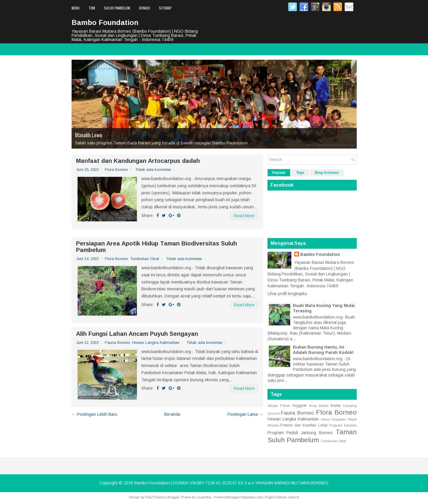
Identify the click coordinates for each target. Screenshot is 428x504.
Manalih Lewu (89, 135)
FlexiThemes (155, 497)
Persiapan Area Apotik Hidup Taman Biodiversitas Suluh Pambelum (157, 247)
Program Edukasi (343, 425)
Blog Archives (327, 173)
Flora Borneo (116, 170)
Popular (279, 173)
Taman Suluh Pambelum (312, 436)
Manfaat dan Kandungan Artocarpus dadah (138, 161)
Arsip (313, 406)
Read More (244, 216)
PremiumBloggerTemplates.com (238, 497)
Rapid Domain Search (282, 497)
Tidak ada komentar (153, 170)
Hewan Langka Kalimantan (156, 342)
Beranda (172, 414)
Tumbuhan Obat (144, 259)
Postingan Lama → (245, 414)
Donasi (144, 8)
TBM (92, 8)
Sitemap (165, 8)
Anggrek (299, 406)
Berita (335, 406)
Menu (76, 8)
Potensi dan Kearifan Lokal (304, 425)
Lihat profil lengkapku (287, 294)
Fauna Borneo (117, 342)
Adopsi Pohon (279, 406)
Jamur (325, 419)
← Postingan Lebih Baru (94, 414)
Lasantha (204, 497)
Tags (300, 173)
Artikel (324, 406)
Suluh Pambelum (117, 8)
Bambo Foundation (105, 22)
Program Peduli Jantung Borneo (300, 433)
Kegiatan (339, 419)
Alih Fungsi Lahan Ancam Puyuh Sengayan (137, 334)
